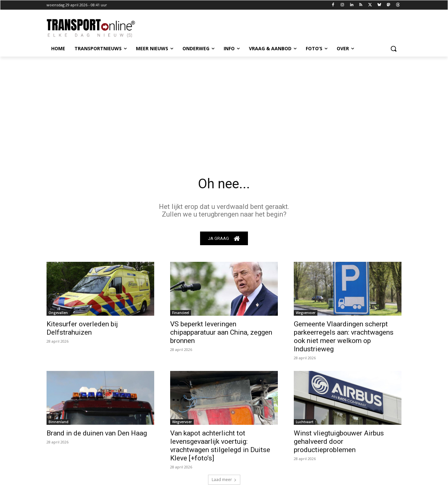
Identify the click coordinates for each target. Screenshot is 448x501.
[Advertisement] (224, 106)
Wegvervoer (306, 313)
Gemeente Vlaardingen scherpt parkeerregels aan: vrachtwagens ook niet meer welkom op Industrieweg (344, 336)
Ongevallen (58, 313)
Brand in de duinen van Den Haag (97, 433)
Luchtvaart (305, 422)
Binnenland (58, 422)
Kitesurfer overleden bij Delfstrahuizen (82, 328)
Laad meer (224, 480)
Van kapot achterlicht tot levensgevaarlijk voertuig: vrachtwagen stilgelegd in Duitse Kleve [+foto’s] (220, 446)
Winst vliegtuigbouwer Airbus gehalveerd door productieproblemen (339, 441)
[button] (393, 49)
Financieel (181, 313)
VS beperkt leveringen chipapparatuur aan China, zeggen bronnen (221, 332)
